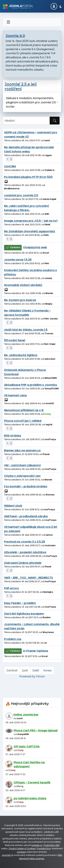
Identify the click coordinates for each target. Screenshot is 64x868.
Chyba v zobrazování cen (22, 476)
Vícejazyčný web (35, 247)
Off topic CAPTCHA (27, 746)
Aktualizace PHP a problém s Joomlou (31, 385)
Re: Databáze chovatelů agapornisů (30, 231)
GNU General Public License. (41, 857)
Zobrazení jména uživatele (23, 563)
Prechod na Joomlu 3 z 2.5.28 (24, 542)
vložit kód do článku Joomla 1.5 (26, 330)
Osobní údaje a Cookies (22, 848)
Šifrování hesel (15, 340)
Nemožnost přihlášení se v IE (24, 410)
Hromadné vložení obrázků (23, 285)
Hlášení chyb (13, 506)
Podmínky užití (51, 845)
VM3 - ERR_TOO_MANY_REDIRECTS (29, 578)
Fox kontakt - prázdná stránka (26, 486)
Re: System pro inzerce (20, 300)
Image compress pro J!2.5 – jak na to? (31, 221)
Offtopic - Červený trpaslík (32, 782)
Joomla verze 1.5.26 (18, 260)
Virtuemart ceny (16, 395)
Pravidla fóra (44, 848)
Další (36, 670)
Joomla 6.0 (15, 36)
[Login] (54, 6)
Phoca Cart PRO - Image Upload (36, 730)
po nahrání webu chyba (30, 798)
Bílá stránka (13, 436)
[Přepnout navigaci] (9, 22)
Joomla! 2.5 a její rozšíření (21, 86)
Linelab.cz (37, 845)
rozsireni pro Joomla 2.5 (21, 195)
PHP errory (12, 588)
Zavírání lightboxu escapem (24, 614)
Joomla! (6, 855)
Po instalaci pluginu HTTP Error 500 (28, 177)
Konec (48, 670)
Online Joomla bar (26, 715)
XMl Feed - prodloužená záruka (26, 516)
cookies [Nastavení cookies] (21, 852)
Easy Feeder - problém (20, 603)
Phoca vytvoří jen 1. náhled (23, 421)
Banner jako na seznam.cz (22, 450)
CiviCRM (10, 166)
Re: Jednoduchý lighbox (21, 355)
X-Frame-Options (36, 651)
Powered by (27, 676)
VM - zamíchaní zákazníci (22, 465)
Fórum (40, 676)
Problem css (13, 639)
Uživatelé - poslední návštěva (25, 552)
